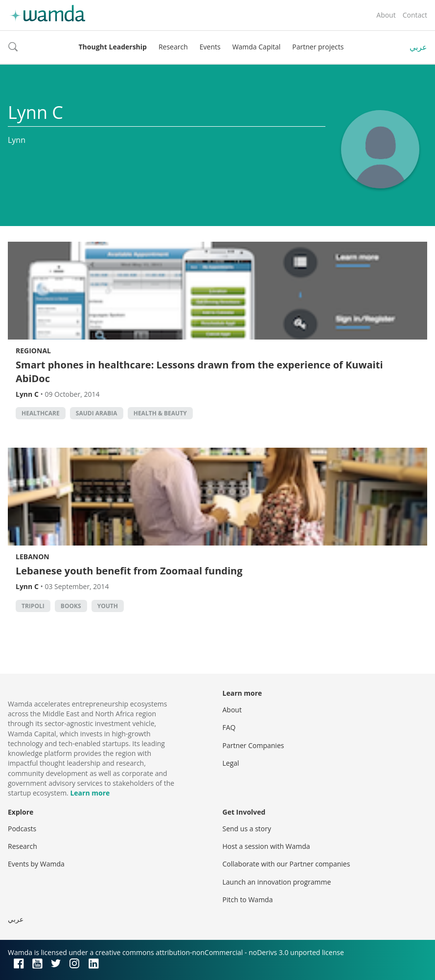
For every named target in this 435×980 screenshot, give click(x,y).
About (386, 15)
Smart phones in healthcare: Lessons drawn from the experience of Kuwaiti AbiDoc (199, 372)
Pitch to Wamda (248, 900)
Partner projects (318, 47)
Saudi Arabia (97, 413)
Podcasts (22, 829)
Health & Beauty (160, 413)
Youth (108, 606)
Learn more (90, 793)
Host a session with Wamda (266, 846)
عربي (418, 47)
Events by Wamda (36, 864)
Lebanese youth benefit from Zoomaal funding (129, 571)
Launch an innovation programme (277, 882)
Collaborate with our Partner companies (286, 864)
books (71, 606)
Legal (231, 763)
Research (173, 47)
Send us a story (247, 829)
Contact (415, 15)
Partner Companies (253, 745)
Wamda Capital (257, 47)
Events (210, 47)
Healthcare (41, 413)
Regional (33, 351)
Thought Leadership (113, 47)
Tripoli (33, 606)
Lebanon (33, 557)
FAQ (229, 727)
